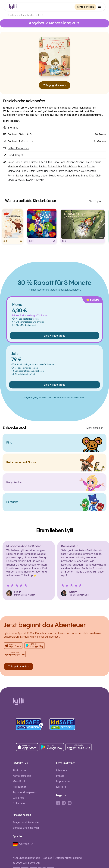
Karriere (61, 787)
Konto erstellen (85, 7)
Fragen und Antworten (26, 822)
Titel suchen (20, 770)
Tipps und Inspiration (25, 792)
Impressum (63, 781)
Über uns (62, 770)
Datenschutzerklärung (68, 858)
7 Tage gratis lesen (55, 85)
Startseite (13, 15)
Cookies (47, 858)
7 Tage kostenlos (19, 666)
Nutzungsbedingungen (26, 858)
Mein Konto (20, 781)
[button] (100, 7)
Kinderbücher (28, 15)
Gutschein (19, 803)
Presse (60, 776)
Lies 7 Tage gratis (55, 336)
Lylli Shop (19, 798)
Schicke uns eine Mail (26, 828)
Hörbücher (19, 787)
